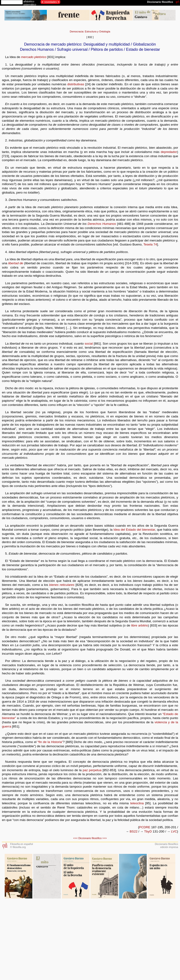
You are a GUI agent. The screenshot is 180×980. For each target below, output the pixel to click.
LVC (174, 831)
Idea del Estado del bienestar (134, 530)
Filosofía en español (21, 844)
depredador (169, 152)
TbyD (148, 831)
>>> (105, 838)
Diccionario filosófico (90, 838)
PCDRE (145, 827)
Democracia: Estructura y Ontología (90, 31)
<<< (75, 838)
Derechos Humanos (102, 224)
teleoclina (137, 803)
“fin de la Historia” (50, 742)
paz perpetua (92, 770)
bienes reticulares (62, 585)
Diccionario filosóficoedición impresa (167, 846)
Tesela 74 (150, 244)
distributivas (76, 84)
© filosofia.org (18, 847)
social (89, 344)
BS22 (133, 831)
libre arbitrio (140, 625)
